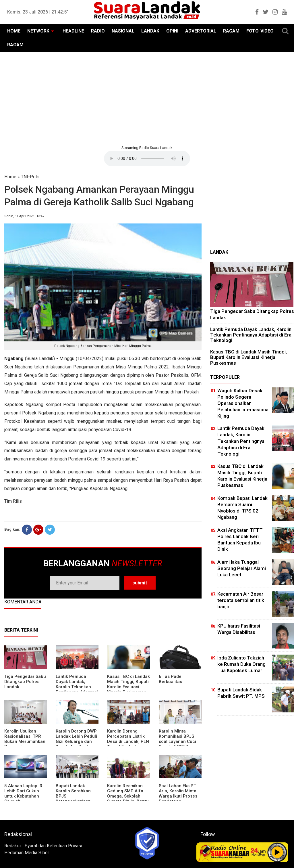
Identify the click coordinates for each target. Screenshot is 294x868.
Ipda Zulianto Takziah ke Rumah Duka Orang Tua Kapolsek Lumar (241, 664)
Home (10, 177)
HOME (14, 31)
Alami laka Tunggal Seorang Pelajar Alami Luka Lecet (242, 568)
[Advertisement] (147, 98)
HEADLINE (73, 31)
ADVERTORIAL (201, 31)
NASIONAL (123, 31)
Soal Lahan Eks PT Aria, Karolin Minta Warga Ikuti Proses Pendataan (178, 794)
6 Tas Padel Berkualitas (171, 679)
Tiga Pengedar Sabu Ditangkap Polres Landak (25, 682)
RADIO (98, 31)
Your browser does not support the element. (147, 158)
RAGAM (231, 31)
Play (277, 852)
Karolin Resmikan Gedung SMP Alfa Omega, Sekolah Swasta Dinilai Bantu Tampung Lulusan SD (128, 796)
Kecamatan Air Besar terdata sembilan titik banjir (241, 600)
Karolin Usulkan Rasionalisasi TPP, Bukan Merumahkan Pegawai (25, 739)
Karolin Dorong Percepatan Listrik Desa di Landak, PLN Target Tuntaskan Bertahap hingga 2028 (128, 744)
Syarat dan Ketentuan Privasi (53, 846)
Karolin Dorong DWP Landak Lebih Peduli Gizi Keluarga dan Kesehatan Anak (76, 739)
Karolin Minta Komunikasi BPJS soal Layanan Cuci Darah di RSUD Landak (177, 741)
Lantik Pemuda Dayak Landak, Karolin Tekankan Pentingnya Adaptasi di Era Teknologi (77, 687)
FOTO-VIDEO (260, 31)
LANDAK (150, 31)
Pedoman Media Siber (27, 853)
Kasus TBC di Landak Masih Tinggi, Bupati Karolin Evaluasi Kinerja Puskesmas (128, 684)
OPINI (172, 31)
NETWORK (38, 31)
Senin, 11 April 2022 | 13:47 (24, 216)
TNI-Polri (30, 177)
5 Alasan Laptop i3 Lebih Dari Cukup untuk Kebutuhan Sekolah (23, 794)
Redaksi (12, 846)
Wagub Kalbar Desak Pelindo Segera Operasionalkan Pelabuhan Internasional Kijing (243, 403)
